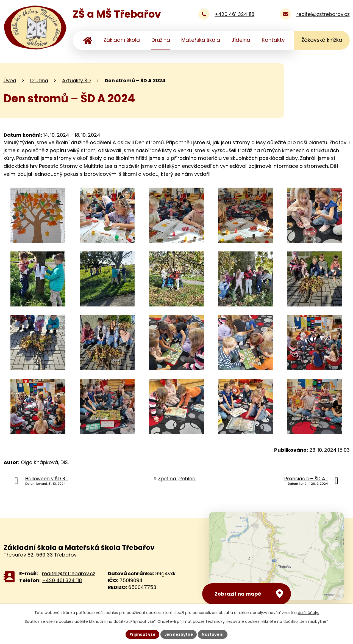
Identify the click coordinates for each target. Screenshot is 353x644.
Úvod (87, 40)
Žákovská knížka (322, 40)
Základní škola (122, 40)
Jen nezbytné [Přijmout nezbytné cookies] (179, 634)
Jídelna (241, 40)
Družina (161, 40)
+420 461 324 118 (62, 580)
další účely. (308, 613)
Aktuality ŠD (76, 80)
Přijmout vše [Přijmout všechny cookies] (142, 634)
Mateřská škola (201, 40)
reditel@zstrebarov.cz (69, 573)
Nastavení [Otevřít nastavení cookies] (213, 634)
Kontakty (273, 40)
